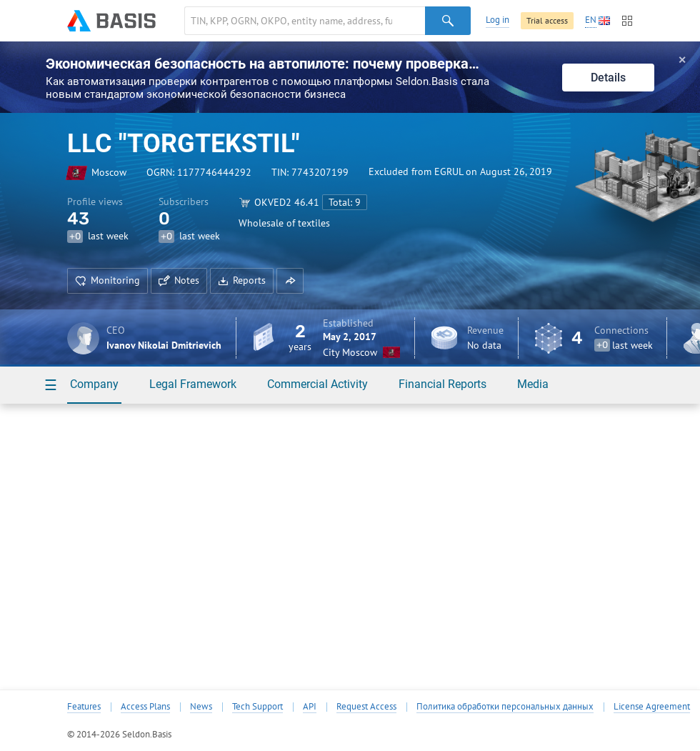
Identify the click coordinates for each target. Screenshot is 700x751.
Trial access (547, 20)
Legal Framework (193, 384)
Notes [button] (179, 280)
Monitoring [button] (107, 280)
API (310, 707)
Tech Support (257, 707)
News (201, 707)
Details (608, 78)
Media (533, 384)
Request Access (366, 707)
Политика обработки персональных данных (505, 707)
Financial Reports (442, 384)
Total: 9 (345, 202)
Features (84, 707)
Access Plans (145, 707)
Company (94, 384)
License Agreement (652, 707)
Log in (497, 20)
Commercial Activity (317, 384)
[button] (290, 281)
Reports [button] (242, 280)
